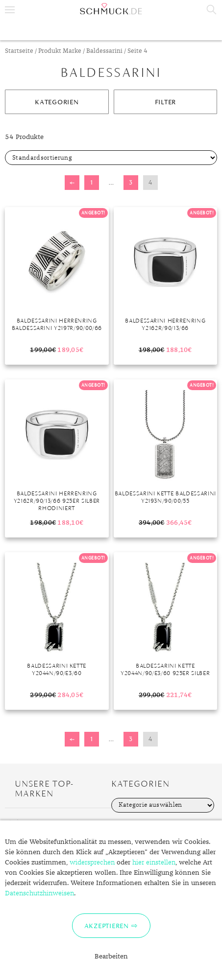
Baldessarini (104, 51)
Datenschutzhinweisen (39, 893)
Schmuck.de (111, 9)
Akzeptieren (107, 926)
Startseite (19, 51)
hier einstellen (154, 863)
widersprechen (92, 863)
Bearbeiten (111, 957)
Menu (10, 10)
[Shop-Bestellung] (111, 158)
